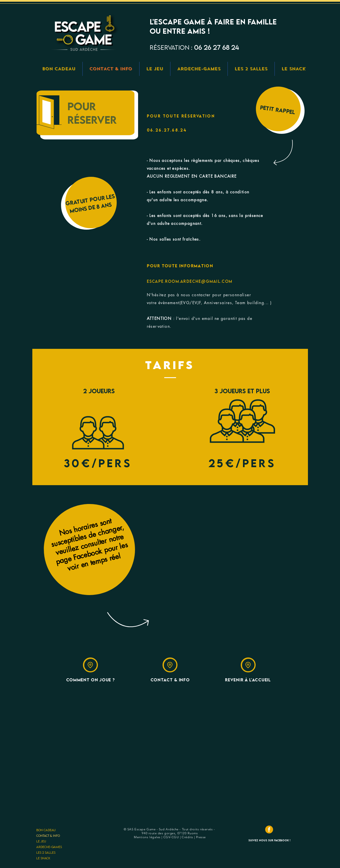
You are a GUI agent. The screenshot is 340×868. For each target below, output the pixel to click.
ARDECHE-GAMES (49, 847)
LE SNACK (43, 858)
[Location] (90, 665)
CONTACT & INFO (48, 836)
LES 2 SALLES (46, 852)
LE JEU (41, 841)
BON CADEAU (46, 830)
